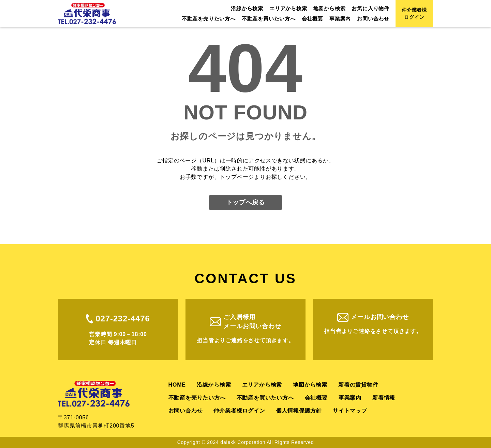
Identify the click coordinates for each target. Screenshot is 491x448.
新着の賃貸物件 (358, 385)
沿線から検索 (247, 8)
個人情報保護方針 (299, 411)
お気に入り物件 (370, 8)
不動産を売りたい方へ (209, 19)
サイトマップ (350, 411)
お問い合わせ (373, 19)
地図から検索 (330, 8)
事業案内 (340, 19)
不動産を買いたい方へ (269, 19)
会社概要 (313, 19)
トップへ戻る (246, 202)
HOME (177, 385)
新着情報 (384, 398)
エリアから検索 (288, 8)
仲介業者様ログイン (414, 13)
